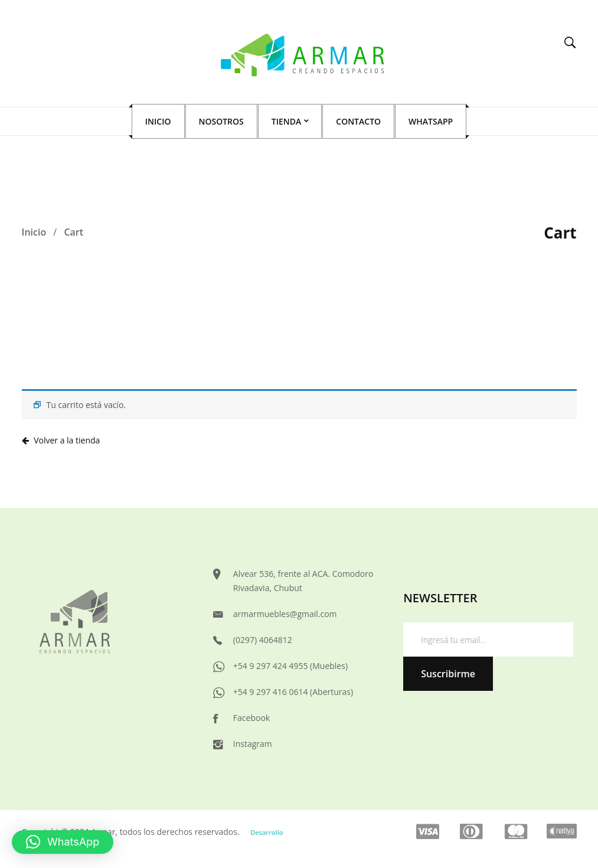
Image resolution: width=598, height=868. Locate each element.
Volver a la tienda (66, 440)
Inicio (34, 232)
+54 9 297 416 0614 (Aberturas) (293, 692)
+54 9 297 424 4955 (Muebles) (290, 666)
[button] (63, 842)
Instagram (253, 744)
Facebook (251, 718)
